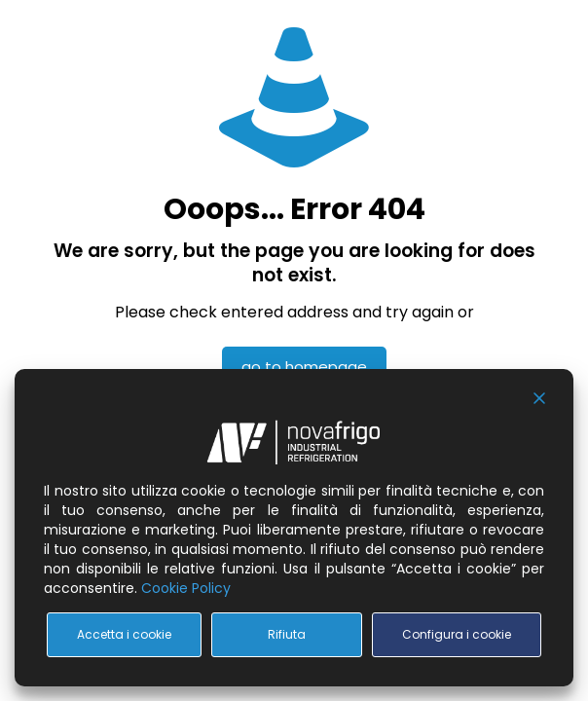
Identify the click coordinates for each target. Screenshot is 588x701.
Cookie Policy (186, 588)
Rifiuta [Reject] (287, 634)
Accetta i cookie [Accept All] (124, 634)
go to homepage (304, 367)
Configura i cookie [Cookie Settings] (457, 634)
